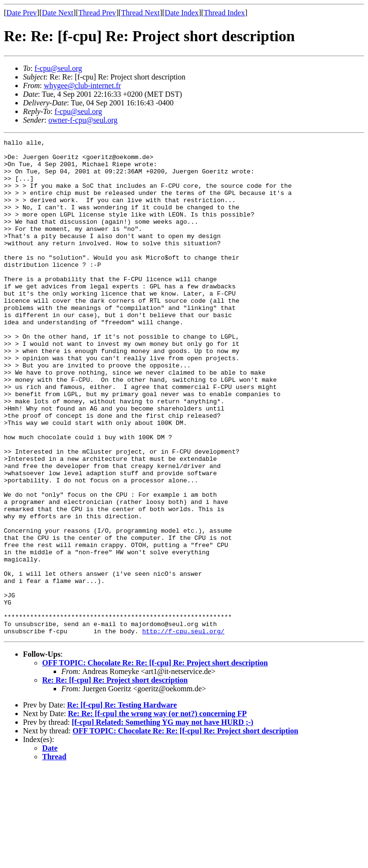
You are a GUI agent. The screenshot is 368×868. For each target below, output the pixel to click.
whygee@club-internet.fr (82, 86)
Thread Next (140, 13)
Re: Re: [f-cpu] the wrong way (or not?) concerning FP (157, 813)
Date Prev (22, 13)
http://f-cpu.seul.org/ (184, 730)
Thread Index (224, 13)
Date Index (182, 13)
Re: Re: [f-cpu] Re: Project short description (115, 779)
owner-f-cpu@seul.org (83, 120)
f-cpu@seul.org (58, 68)
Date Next (58, 13)
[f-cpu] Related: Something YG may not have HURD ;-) (163, 821)
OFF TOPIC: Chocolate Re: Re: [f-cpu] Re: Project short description (155, 762)
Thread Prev (97, 13)
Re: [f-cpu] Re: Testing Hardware (122, 804)
